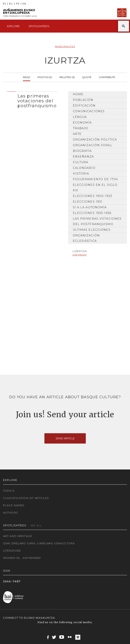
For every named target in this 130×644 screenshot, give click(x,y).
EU (11, 4)
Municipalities (65, 46)
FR (18, 4)
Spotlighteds (39, 26)
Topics (9, 491)
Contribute (107, 77)
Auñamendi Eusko (20, 13)
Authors (11, 513)
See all (36, 525)
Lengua (80, 117)
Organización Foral (93, 145)
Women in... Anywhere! (22, 558)
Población (83, 100)
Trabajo (81, 128)
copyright (80, 255)
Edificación (84, 106)
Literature (12, 551)
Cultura (81, 162)
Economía (82, 123)
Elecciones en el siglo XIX (95, 188)
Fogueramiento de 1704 (95, 179)
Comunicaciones (89, 111)
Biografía (82, 151)
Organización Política (95, 140)
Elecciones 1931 (88, 202)
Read (27, 77)
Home (78, 94)
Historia (81, 174)
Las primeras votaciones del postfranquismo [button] (37, 101)
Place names (14, 505)
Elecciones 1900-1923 (92, 196)
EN (24, 4)
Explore (13, 26)
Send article (65, 438)
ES (4, 4)
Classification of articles (26, 498)
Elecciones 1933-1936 (92, 213)
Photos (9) (45, 77)
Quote (87, 77)
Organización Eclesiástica (86, 238)
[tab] (33, 100)
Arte (77, 134)
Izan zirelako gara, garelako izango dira (39, 543)
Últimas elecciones (92, 230)
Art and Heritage (18, 536)
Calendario (84, 168)
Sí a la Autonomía (90, 207)
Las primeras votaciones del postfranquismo (97, 221)
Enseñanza (83, 157)
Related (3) (67, 77)
